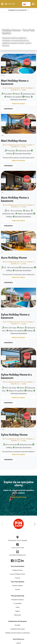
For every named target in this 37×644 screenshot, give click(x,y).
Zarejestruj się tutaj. (18, 460)
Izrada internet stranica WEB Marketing (18, 639)
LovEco (18, 606)
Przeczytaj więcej (18, 67)
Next (34, 27)
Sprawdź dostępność (17, 10)
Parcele (18, 541)
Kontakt (18, 588)
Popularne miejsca (18, 563)
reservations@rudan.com (18, 516)
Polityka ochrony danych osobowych (18, 596)
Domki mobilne (18, 549)
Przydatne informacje (18, 592)
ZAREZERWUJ (8, 72)
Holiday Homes (18, 533)
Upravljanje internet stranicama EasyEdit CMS (18, 641)
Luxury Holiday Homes (18, 537)
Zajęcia (18, 574)
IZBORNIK (3, 4)
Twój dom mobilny (18, 610)
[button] (35, 487)
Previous (3, 27)
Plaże (18, 570)
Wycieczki (18, 578)
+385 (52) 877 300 (18, 509)
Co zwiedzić (18, 566)
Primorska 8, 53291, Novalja (18, 502)
